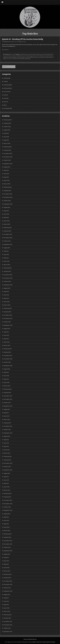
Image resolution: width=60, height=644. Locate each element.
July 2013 (6, 557)
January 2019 (7, 352)
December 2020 (8, 275)
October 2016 (7, 429)
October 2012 (7, 588)
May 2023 (6, 177)
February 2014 (8, 534)
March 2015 (7, 490)
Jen (24, 42)
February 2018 (8, 389)
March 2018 (7, 386)
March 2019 (7, 345)
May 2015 (6, 483)
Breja (52, 54)
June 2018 (6, 376)
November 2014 (8, 504)
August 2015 (7, 473)
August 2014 (7, 514)
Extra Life (36, 56)
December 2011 (8, 621)
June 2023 (6, 174)
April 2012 (7, 608)
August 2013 (7, 554)
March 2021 (7, 265)
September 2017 (8, 406)
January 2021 (7, 271)
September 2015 (8, 470)
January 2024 (7, 150)
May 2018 (6, 379)
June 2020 (6, 295)
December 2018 (8, 355)
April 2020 (7, 302)
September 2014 (8, 510)
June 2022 (6, 214)
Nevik (18, 57)
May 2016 (6, 446)
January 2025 (7, 123)
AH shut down (24, 54)
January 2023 (7, 191)
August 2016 (7, 436)
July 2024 (6, 133)
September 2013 (8, 551)
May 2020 (6, 298)
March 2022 (7, 224)
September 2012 (8, 591)
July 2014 (6, 517)
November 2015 (8, 463)
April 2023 (7, 180)
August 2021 (7, 248)
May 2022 (6, 217)
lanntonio (6, 57)
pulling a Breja (34, 57)
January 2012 (7, 618)
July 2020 (6, 291)
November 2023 (8, 157)
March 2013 (7, 571)
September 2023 (8, 164)
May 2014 (6, 524)
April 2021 (7, 261)
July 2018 (6, 372)
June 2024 (6, 137)
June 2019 (6, 335)
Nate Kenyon (13, 57)
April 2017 (7, 416)
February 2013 (8, 574)
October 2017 (7, 403)
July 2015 (6, 477)
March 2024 (7, 143)
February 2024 (8, 147)
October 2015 (7, 467)
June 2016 (6, 443)
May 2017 (6, 413)
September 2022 (8, 204)
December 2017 (8, 396)
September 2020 (8, 285)
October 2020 (7, 281)
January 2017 (7, 423)
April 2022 (7, 221)
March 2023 (7, 184)
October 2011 (7, 628)
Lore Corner (7, 92)
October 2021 (7, 241)
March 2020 (7, 305)
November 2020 (8, 278)
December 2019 (8, 315)
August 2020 (7, 288)
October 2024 (7, 127)
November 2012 (8, 584)
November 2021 (8, 238)
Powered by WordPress (30, 639)
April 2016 (7, 450)
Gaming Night (8, 85)
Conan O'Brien (7, 56)
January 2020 (7, 312)
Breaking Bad (46, 54)
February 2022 (8, 228)
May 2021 (6, 258)
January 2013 (7, 578)
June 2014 (6, 520)
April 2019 (7, 342)
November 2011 (8, 625)
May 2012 (6, 605)
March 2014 (7, 531)
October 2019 (7, 322)
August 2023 (7, 167)
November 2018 (8, 359)
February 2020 (8, 308)
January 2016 (7, 460)
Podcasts (6, 98)
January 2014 (7, 537)
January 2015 (7, 497)
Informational (8, 88)
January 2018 (7, 393)
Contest (6, 81)
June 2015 (6, 480)
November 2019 (8, 318)
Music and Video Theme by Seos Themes (44, 642)
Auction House (32, 54)
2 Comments (27, 59)
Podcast (6, 95)
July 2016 (6, 440)
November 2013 (8, 544)
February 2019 (8, 349)
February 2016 (8, 456)
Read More (5, 50)
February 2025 (8, 120)
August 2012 (7, 594)
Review (6, 102)
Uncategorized (8, 108)
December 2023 (8, 153)
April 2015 (7, 487)
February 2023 (8, 187)
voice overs (10, 59)
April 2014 (7, 527)
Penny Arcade (25, 57)
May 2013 (6, 564)
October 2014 (7, 507)
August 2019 (7, 329)
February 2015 (8, 493)
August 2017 (7, 409)
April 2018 (7, 382)
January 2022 (7, 231)
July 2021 (6, 251)
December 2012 (8, 581)
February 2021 (8, 268)
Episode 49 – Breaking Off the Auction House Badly (22, 39)
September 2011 (8, 631)
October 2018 (7, 362)
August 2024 (7, 130)
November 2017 (8, 399)
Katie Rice (50, 56)
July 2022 (6, 211)
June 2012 (6, 601)
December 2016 (8, 426)
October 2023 (7, 160)
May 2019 (6, 339)
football (42, 56)
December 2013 (8, 541)
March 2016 (7, 453)
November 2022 (8, 197)
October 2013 (7, 547)
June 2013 (6, 561)
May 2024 (6, 140)
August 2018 (7, 369)
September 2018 (8, 366)
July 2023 (6, 170)
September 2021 (8, 244)
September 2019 (8, 325)
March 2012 (7, 611)
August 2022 (7, 207)
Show (12, 54)
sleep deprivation (43, 57)
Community (7, 78)
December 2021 (8, 234)
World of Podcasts (19, 59)
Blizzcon (39, 54)
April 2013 (7, 568)
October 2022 (7, 201)
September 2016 (8, 433)
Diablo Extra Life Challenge (25, 56)
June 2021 (6, 254)
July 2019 (6, 332)
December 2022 (8, 194)
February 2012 (8, 615)
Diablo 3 (14, 56)
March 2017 (7, 419)
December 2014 (8, 500)
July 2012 (6, 598)
